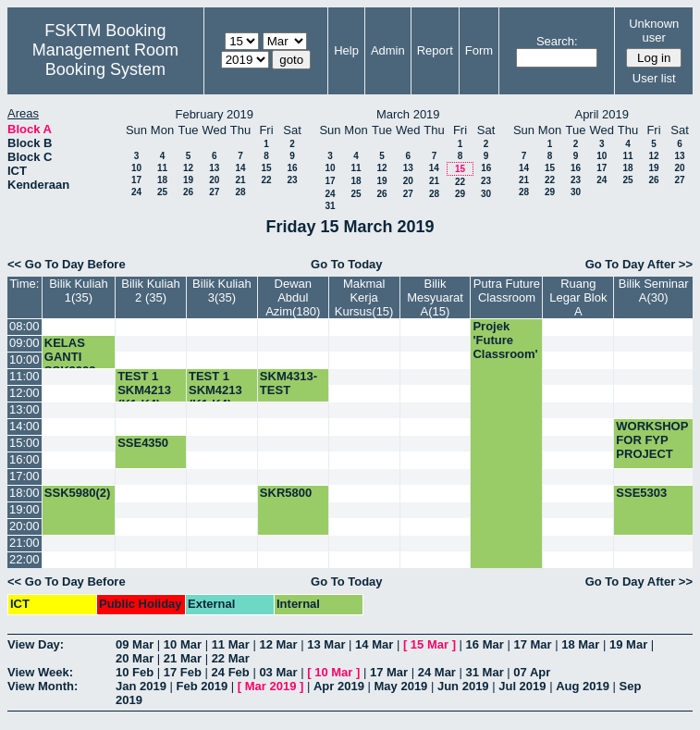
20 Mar (135, 658)
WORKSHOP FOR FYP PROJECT (652, 440)
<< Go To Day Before (67, 264)
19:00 (25, 509)
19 (188, 180)
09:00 (25, 343)
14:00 (25, 426)
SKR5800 (286, 493)
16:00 (25, 459)
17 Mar (532, 644)
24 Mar (437, 672)
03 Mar (278, 672)
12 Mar (278, 644)
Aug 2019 (583, 686)
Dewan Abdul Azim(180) (293, 297)
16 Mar (485, 644)
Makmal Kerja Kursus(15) (364, 297)
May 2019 (401, 686)
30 (486, 194)
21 (240, 180)
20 (214, 180)
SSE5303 (641, 493)
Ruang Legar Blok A (578, 297)
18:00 (25, 493)
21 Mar (183, 658)
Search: (557, 41)
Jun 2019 (463, 686)
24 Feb (231, 672)
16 (292, 168)
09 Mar (135, 644)
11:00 (25, 376)
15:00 (25, 443)
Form (479, 50)
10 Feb (135, 672)
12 (188, 168)
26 (188, 192)
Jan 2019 (141, 686)
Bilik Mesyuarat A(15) (435, 297)
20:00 (25, 526)
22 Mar (231, 658)
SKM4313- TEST (289, 383)
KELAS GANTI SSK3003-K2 (72, 364)
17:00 (25, 476)
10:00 (25, 359)
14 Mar (374, 644)
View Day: (36, 644)
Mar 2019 (271, 686)
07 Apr (532, 672)
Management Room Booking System (105, 60)
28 (240, 192)
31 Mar (485, 672)
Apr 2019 (339, 686)
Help (346, 50)
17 (136, 180)
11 (162, 168)
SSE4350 (143, 443)
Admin (388, 50)
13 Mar (326, 644)
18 (162, 180)
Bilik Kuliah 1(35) (79, 291)
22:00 (25, 559)
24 (136, 192)
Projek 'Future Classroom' (505, 340)
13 (214, 168)
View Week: (40, 672)
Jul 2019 (522, 686)
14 (240, 168)
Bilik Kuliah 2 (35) (151, 291)
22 (266, 180)
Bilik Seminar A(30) (654, 291)
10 (136, 168)
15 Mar (430, 644)
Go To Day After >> (639, 264)
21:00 (25, 543)
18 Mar (580, 644)
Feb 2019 (203, 686)
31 (330, 206)
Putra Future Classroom (507, 291)
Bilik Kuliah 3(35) (222, 291)
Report (435, 50)
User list (654, 78)
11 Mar (231, 644)
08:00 (25, 326)
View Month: (43, 686)
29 (460, 194)
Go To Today (347, 264)
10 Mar (183, 644)
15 (266, 168)
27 (214, 192)
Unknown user (654, 31)
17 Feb (183, 672)
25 (162, 192)
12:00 (25, 393)
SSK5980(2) (78, 493)
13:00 (25, 409)
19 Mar (628, 644)
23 (292, 180)
